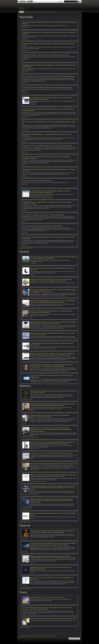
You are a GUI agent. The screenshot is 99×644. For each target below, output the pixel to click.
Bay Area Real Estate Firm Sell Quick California (37, 181)
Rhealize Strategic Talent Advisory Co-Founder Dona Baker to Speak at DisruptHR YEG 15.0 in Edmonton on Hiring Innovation (52, 365)
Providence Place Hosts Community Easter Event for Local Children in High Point (47, 146)
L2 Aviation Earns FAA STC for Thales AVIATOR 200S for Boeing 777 (51, 454)
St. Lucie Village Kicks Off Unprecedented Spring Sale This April (42, 226)
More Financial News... (25, 589)
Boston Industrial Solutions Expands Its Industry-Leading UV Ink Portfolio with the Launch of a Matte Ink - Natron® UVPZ (53, 323)
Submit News (54, 12)
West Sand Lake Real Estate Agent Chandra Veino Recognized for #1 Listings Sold (47, 87)
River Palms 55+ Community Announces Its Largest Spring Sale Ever (43, 215)
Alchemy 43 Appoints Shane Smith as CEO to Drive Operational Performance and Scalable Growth (49, 416)
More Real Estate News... (26, 248)
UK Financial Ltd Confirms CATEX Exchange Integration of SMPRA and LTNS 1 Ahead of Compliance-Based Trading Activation (52, 532)
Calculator (46, 12)
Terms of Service (45, 636)
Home (21, 12)
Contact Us (53, 636)
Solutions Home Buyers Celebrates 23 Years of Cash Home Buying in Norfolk (46, 55)
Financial (50, 197)
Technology (44, 197)
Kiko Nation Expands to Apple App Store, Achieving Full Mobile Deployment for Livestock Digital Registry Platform (53, 258)
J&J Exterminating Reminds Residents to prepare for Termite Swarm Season (53, 464)
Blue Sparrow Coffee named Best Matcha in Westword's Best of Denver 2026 (53, 619)
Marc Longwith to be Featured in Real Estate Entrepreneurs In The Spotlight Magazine (49, 76)
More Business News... (25, 522)
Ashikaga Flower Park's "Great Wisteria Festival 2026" (47, 597)
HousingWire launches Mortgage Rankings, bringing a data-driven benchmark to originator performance (50, 192)
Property (34, 12)
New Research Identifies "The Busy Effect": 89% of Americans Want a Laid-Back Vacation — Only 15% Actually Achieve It (47, 608)
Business (32, 197)
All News (40, 12)
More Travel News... (25, 627)
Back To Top (74, 638)
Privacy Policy (36, 636)
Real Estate (27, 12)
